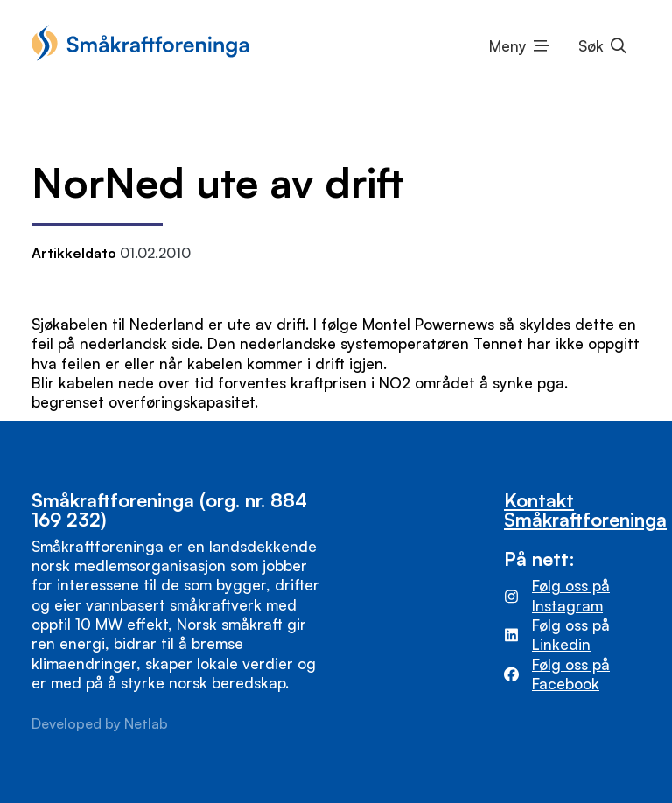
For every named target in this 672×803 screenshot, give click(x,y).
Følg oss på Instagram (571, 595)
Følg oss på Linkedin (571, 635)
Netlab (146, 723)
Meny (508, 46)
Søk (591, 46)
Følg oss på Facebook (571, 674)
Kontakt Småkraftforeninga (585, 509)
